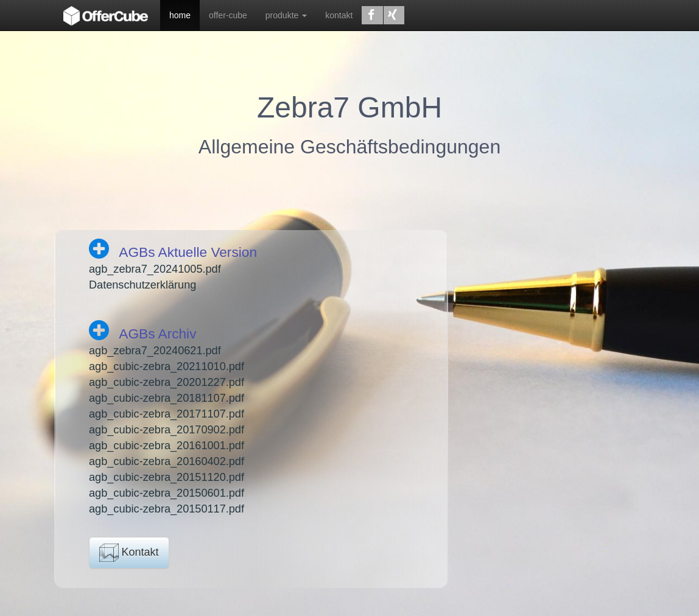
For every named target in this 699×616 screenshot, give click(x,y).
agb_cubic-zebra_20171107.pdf (167, 414)
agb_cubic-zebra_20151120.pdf (167, 477)
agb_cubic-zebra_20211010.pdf (167, 366)
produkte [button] (286, 15)
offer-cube (228, 15)
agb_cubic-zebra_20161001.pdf (167, 446)
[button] (372, 15)
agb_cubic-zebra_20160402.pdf (167, 461)
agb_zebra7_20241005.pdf (155, 269)
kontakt (339, 15)
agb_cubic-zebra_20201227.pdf (167, 382)
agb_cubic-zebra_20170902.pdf (167, 430)
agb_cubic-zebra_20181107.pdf (167, 398)
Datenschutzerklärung (142, 285)
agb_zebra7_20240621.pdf (155, 351)
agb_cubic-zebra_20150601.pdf (167, 493)
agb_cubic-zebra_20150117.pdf (167, 509)
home (180, 15)
